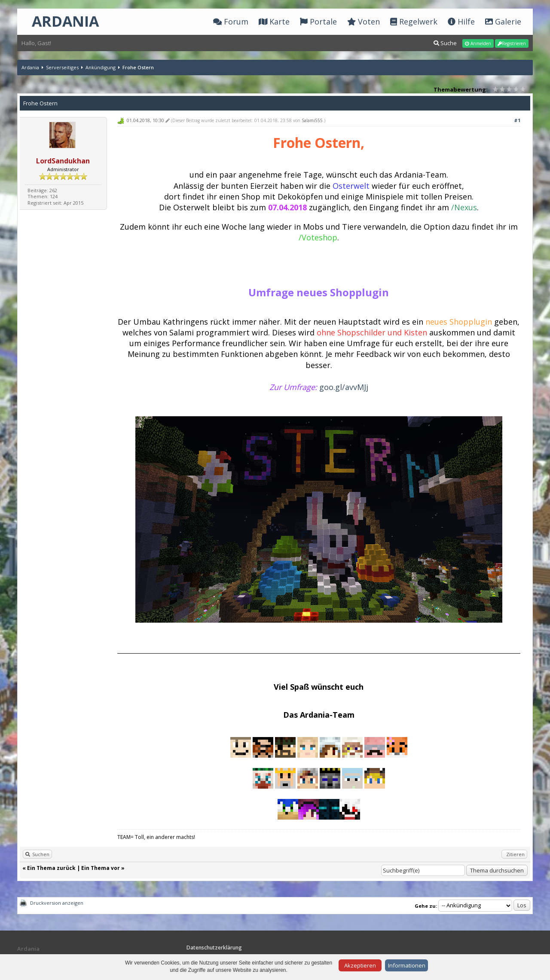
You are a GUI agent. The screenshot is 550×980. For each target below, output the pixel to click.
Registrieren (512, 43)
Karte (274, 22)
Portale (318, 22)
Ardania (30, 67)
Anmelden (478, 43)
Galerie (503, 22)
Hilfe (461, 22)
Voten (364, 22)
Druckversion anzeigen (57, 903)
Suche (445, 43)
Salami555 (312, 120)
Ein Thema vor (101, 868)
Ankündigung (101, 67)
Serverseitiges (62, 67)
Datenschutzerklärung (214, 948)
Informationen (407, 965)
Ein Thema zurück (51, 868)
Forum (231, 22)
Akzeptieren (360, 965)
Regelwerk (414, 22)
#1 (517, 120)
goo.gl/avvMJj (344, 387)
